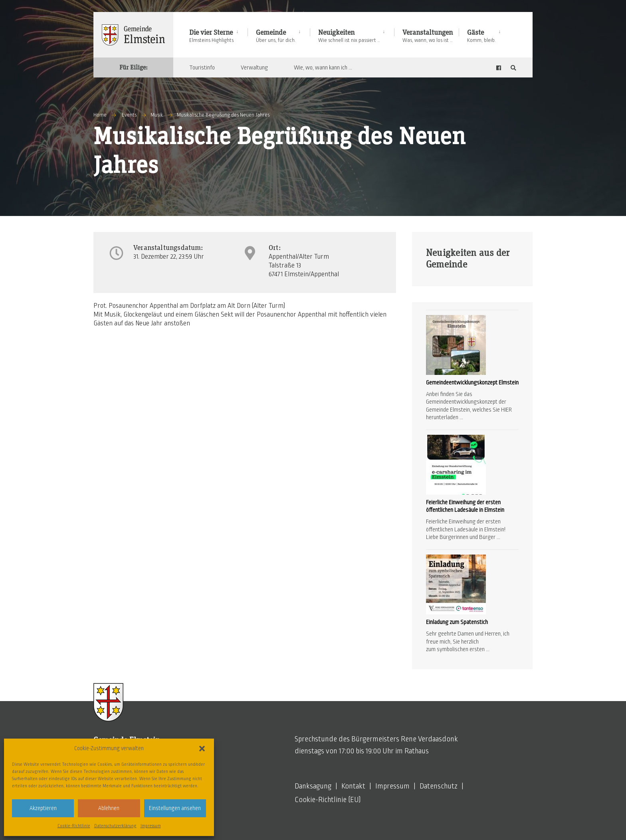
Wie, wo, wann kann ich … (323, 67)
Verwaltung (254, 67)
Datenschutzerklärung (115, 826)
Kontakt (353, 786)
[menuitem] (218, 35)
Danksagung (313, 786)
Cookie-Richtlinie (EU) (328, 800)
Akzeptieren (43, 808)
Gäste (481, 36)
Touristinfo (202, 67)
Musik (157, 115)
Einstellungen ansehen (175, 808)
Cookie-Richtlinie (74, 826)
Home (100, 115)
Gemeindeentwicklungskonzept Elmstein (472, 382)
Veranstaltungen (428, 36)
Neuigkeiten (349, 36)
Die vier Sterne (211, 36)
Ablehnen (109, 808)
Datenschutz (439, 786)
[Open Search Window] (513, 68)
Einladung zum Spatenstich (457, 622)
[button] (202, 749)
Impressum (151, 826)
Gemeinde (276, 36)
